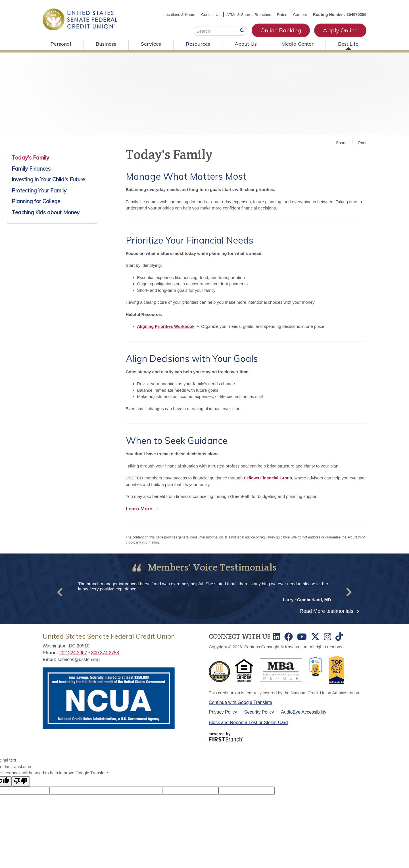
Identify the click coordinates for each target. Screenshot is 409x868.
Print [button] (362, 143)
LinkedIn (276, 636)
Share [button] (341, 143)
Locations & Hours (177, 14)
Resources (198, 44)
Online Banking (281, 30)
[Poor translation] (21, 781)
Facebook (289, 636)
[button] (60, 592)
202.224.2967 (73, 653)
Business (106, 44)
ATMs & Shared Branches (248, 14)
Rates (282, 14)
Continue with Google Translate (240, 702)
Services (151, 44)
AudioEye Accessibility (304, 712)
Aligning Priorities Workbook (166, 326)
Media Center (298, 44)
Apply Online (340, 30)
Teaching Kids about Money (46, 212)
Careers (300, 14)
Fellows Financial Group (269, 478)
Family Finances (31, 169)
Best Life (348, 44)
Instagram (327, 636)
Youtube (302, 636)
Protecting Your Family (39, 190)
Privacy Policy (223, 712)
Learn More (140, 509)
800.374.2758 (105, 653)
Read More (327, 611)
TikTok (339, 636)
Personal (61, 44)
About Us (246, 44)
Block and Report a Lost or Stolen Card (248, 723)
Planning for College (36, 201)
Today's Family (30, 158)
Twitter (315, 636)
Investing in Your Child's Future (48, 179)
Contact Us (209, 14)
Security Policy (259, 712)
